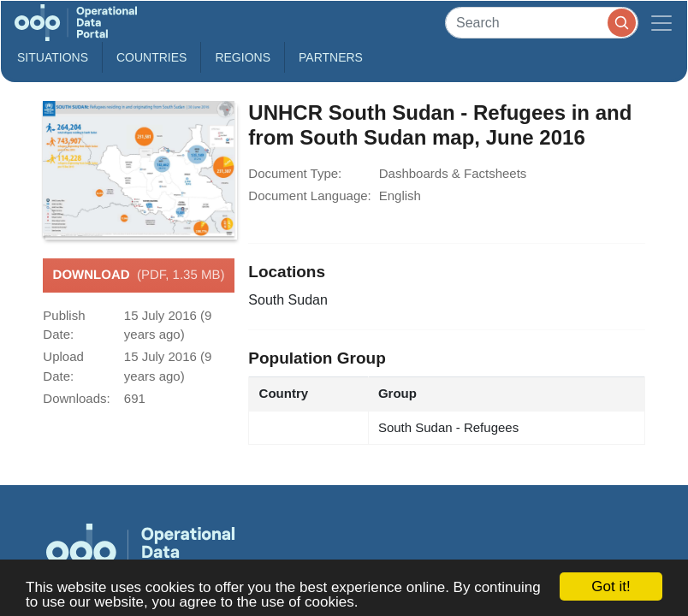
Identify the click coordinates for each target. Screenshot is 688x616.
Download (139, 275)
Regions (243, 57)
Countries (151, 57)
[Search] (542, 23)
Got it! (611, 586)
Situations (53, 57)
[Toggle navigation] (661, 23)
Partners (331, 57)
